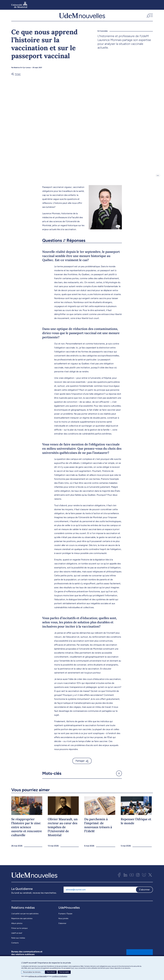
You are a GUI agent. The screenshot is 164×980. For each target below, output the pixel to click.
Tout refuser (51, 972)
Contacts (15, 947)
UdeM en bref (17, 937)
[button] (149, 18)
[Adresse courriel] (100, 894)
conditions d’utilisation (59, 976)
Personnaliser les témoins (33, 972)
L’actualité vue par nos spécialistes (25, 918)
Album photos (17, 928)
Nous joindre (63, 923)
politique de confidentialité (38, 976)
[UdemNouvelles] (82, 18)
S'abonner (144, 894)
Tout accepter (64, 972)
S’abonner (62, 928)
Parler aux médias (18, 942)
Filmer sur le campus (19, 932)
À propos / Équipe (65, 918)
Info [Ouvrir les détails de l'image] (158, 180)
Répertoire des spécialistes (22, 923)
